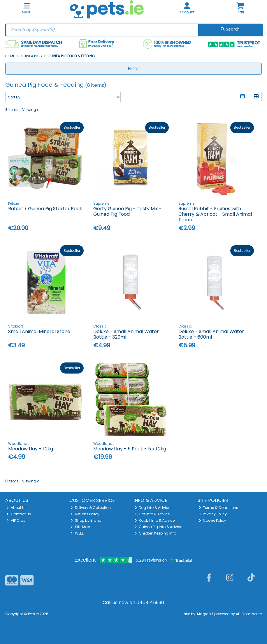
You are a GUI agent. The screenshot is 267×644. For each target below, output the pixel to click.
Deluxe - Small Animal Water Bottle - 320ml (126, 334)
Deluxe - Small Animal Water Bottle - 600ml (211, 334)
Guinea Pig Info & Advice (159, 527)
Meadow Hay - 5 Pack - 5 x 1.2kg (130, 449)
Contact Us (19, 514)
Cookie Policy (213, 520)
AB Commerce (249, 614)
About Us (16, 508)
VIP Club (16, 520)
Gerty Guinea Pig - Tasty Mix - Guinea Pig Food (128, 211)
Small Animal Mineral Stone (39, 331)
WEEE (77, 533)
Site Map (80, 527)
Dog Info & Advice (153, 508)
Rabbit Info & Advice (155, 520)
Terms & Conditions (219, 508)
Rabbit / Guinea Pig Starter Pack (45, 209)
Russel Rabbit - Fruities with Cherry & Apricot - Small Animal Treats (215, 214)
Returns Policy (85, 514)
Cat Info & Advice (152, 514)
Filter (133, 69)
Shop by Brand (86, 520)
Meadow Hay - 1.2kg (31, 449)
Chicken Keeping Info (156, 533)
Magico (204, 614)
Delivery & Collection (91, 508)
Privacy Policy (213, 514)
